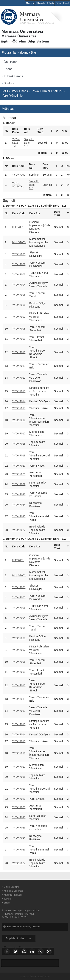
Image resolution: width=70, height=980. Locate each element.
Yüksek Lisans (13, 76)
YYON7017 (19, 434)
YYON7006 (19, 305)
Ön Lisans (10, 62)
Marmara (30, 3)
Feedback (36, 927)
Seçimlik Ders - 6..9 (34, 185)
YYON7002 (19, 264)
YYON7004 (19, 285)
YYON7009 (19, 339)
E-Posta (51, 3)
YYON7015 (19, 408)
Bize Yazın (12, 927)
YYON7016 (19, 420)
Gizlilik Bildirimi (11, 887)
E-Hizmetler (41, 3)
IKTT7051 (18, 227)
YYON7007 (19, 317)
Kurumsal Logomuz (13, 891)
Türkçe (59, 3)
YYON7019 (19, 456)
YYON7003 (19, 274)
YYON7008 (19, 329)
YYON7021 (19, 474)
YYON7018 (19, 444)
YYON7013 (19, 391)
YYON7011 (19, 366)
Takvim (7, 899)
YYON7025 (19, 516)
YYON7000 (19, 175)
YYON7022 (19, 484)
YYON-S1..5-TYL (16, 143)
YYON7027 (19, 530)
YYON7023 (19, 494)
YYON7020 (19, 466)
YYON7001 (19, 254)
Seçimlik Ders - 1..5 (29, 143)
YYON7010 (19, 352)
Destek (66, 3)
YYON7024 (19, 505)
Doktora (9, 83)
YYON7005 (19, 295)
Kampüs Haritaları (13, 895)
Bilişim (7, 903)
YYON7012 (19, 378)
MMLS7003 (19, 242)
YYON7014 (19, 401)
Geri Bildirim (24, 927)
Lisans (8, 69)
